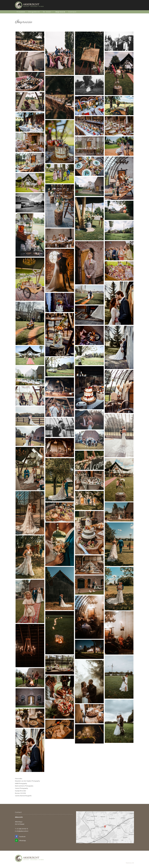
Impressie (60, 12)
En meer (47, 12)
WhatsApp (20, 841)
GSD (133, 863)
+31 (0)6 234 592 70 (22, 829)
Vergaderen (34, 12)
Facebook (20, 837)
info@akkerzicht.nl (22, 831)
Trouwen (21, 12)
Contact (72, 12)
